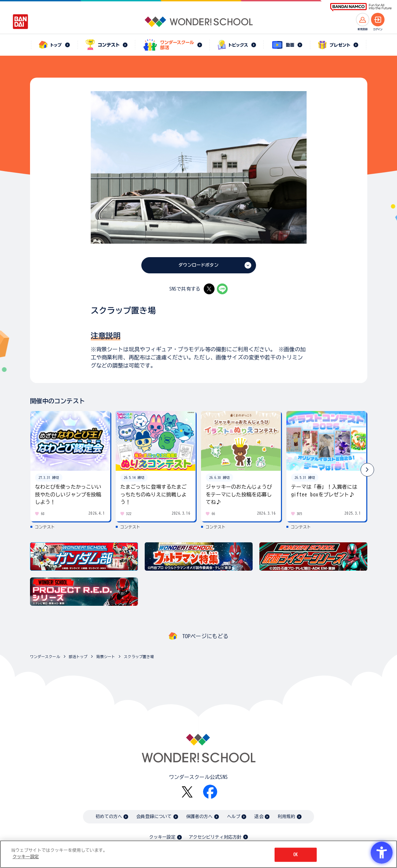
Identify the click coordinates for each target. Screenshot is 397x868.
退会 (259, 817)
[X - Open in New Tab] (209, 289)
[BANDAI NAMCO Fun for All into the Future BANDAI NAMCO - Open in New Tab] (361, 7)
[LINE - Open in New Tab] (222, 289)
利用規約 (287, 817)
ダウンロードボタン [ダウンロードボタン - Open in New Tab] (198, 265)
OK (295, 855)
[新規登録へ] (363, 20)
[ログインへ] (378, 20)
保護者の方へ (200, 817)
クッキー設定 (162, 837)
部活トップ (78, 657)
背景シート (106, 657)
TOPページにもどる (205, 636)
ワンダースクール (45, 657)
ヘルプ (234, 817)
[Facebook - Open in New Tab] (210, 792)
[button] (367, 470)
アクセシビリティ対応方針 (215, 837)
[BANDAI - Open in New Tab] (21, 22)
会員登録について (154, 817)
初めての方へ (109, 817)
